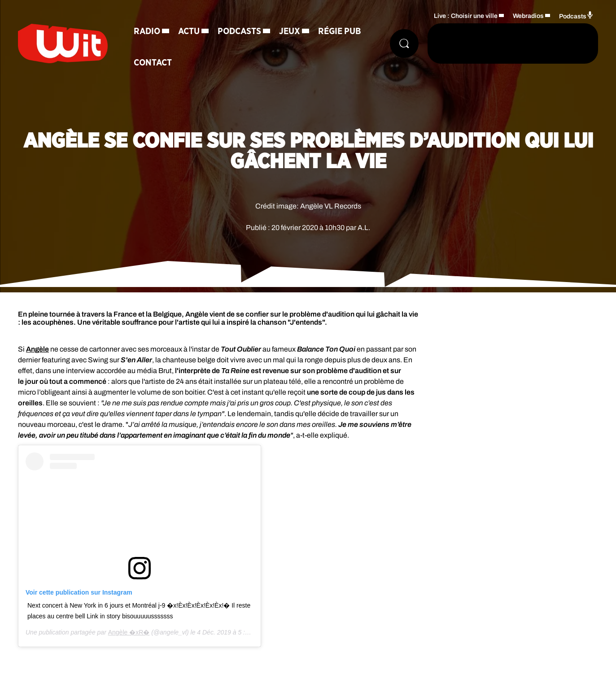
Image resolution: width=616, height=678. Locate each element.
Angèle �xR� (129, 632)
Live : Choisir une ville (466, 16)
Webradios (528, 16)
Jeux (290, 31)
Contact (153, 63)
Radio (147, 31)
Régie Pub (340, 31)
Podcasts (239, 31)
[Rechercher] (404, 43)
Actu (189, 31)
